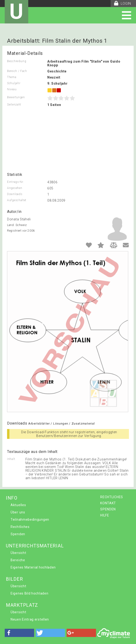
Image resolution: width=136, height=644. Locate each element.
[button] (19, 633)
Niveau (12, 89)
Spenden (18, 534)
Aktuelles (18, 505)
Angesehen (15, 188)
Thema (12, 77)
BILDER (14, 579)
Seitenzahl (14, 105)
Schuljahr (14, 83)
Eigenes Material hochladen (33, 567)
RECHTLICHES (112, 497)
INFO (12, 498)
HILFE (105, 515)
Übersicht (18, 553)
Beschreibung (17, 61)
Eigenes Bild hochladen (29, 593)
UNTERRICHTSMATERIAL (35, 546)
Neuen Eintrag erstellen (30, 619)
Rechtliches (20, 527)
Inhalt (11, 459)
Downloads (15, 194)
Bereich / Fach (17, 71)
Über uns (18, 512)
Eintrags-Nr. (15, 182)
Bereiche (18, 560)
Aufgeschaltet (17, 200)
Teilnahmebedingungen (30, 520)
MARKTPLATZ (22, 605)
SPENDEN (108, 509)
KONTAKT (108, 503)
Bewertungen (16, 97)
